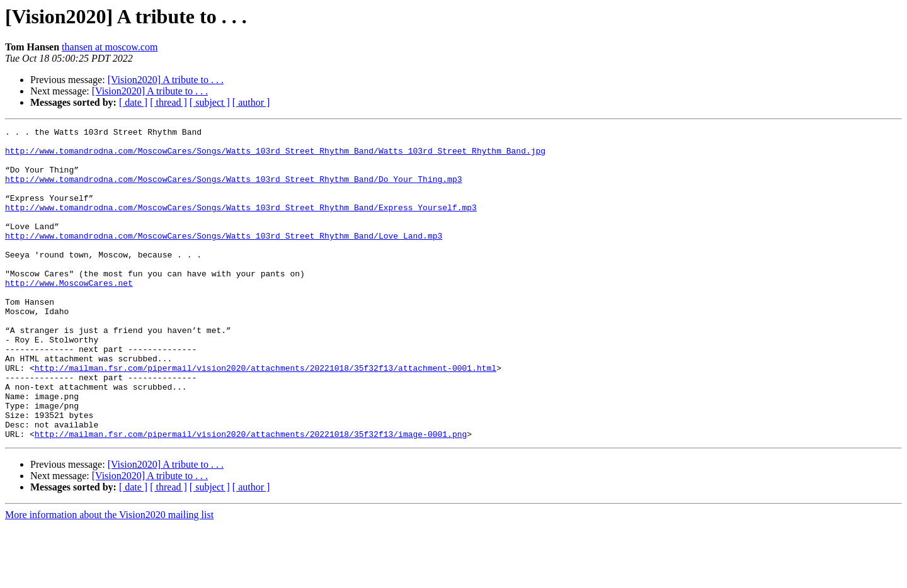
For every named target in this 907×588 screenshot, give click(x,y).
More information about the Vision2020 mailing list (109, 577)
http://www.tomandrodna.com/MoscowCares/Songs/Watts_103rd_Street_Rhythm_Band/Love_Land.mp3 (224, 258)
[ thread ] (168, 102)
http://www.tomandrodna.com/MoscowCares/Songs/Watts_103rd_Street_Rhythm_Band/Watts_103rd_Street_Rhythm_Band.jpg (275, 156)
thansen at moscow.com (110, 47)
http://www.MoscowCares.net (69, 315)
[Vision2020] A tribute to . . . (166, 80)
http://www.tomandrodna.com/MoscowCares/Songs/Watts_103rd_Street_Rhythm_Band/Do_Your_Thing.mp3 (233, 190)
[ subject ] (210, 102)
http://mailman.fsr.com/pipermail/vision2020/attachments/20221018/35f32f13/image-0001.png (251, 496)
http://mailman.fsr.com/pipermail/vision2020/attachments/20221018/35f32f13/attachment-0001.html (265, 417)
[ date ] (133, 102)
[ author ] (251, 102)
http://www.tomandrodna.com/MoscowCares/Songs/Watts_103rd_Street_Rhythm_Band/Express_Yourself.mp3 (241, 224)
